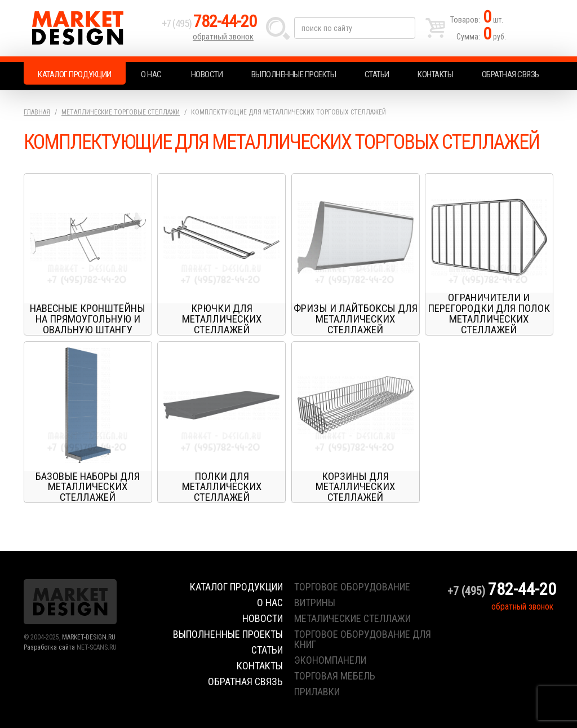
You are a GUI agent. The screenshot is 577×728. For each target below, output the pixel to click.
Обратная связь (511, 74)
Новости (207, 74)
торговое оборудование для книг (363, 639)
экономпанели (330, 660)
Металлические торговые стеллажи (121, 112)
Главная (37, 112)
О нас (151, 74)
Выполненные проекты (294, 74)
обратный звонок (223, 37)
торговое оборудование (352, 587)
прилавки (317, 692)
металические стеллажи (352, 618)
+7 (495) (209, 23)
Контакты (435, 74)
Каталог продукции (75, 74)
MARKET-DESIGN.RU (89, 637)
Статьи (377, 74)
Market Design (90, 28)
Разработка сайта (49, 647)
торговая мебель (335, 676)
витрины (315, 603)
